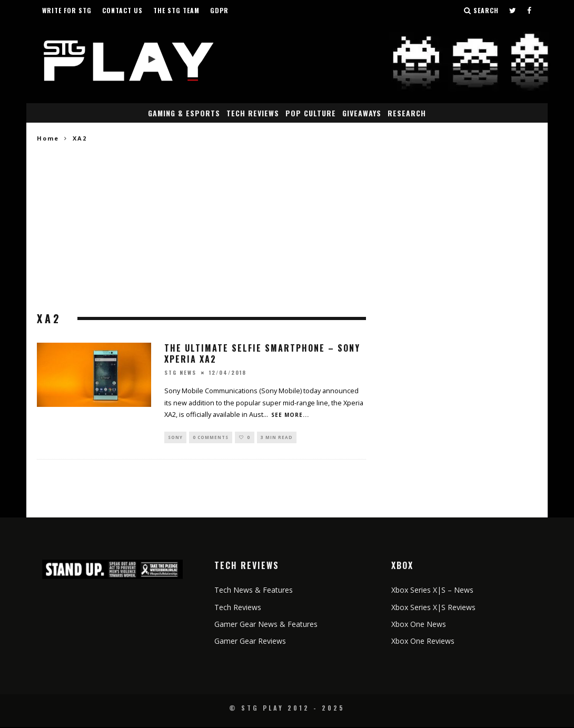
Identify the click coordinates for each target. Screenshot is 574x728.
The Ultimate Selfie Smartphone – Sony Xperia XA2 (262, 353)
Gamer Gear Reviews (250, 642)
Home (48, 138)
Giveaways (362, 113)
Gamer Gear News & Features (266, 625)
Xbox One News (419, 625)
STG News (180, 372)
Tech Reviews (253, 113)
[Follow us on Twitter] (513, 11)
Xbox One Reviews (423, 642)
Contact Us (122, 10)
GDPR (219, 10)
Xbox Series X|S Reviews (433, 608)
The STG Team (176, 10)
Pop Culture (311, 113)
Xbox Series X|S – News (432, 591)
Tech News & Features (254, 591)
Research (407, 113)
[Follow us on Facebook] (530, 11)
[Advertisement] (201, 228)
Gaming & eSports (184, 113)
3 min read (277, 438)
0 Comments (211, 438)
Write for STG (67, 10)
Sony (175, 438)
